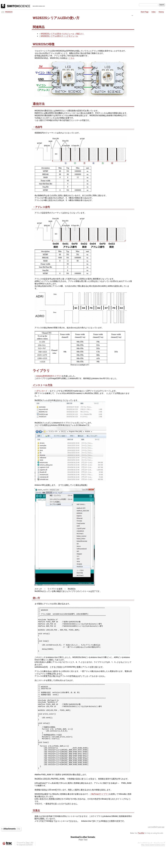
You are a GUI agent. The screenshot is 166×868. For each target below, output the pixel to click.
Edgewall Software (26, 866)
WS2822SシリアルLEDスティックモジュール (59, 36)
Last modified (152, 848)
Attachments (12, 850)
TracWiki (141, 855)
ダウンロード (41, 391)
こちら (71, 58)
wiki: (3, 12)
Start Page (145, 12)
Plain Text (83, 861)
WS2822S (9, 12)
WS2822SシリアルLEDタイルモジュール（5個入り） (62, 34)
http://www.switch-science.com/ (153, 866)
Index (154, 12)
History (161, 12)
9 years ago (161, 848)
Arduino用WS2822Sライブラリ (48, 376)
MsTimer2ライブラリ (99, 816)
